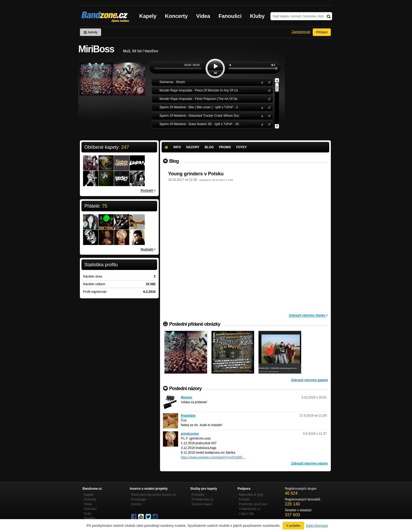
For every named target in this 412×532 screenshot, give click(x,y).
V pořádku (293, 526)
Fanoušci (230, 16)
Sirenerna (268, 82)
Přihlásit (322, 32)
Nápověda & (251, 495)
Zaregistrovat (301, 32)
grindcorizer (190, 434)
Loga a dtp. (247, 514)
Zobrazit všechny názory (310, 463)
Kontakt (244, 499)
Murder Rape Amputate (268, 90)
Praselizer (188, 416)
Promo (225, 147)
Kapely (148, 16)
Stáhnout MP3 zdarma (261, 82)
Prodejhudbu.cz (202, 499)
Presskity (198, 495)
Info (177, 147)
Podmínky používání (253, 504)
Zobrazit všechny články (308, 315)
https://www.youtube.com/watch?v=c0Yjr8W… (213, 457)
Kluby (257, 16)
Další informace (317, 526)
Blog (209, 147)
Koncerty (176, 16)
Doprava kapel (202, 504)
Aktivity (91, 32)
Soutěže (90, 518)
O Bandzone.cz (250, 509)
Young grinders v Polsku (196, 174)
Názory (193, 147)
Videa (203, 16)
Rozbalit (148, 190)
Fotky (242, 147)
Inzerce (136, 504)
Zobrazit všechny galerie (310, 380)
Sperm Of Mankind (268, 107)
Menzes (186, 397)
